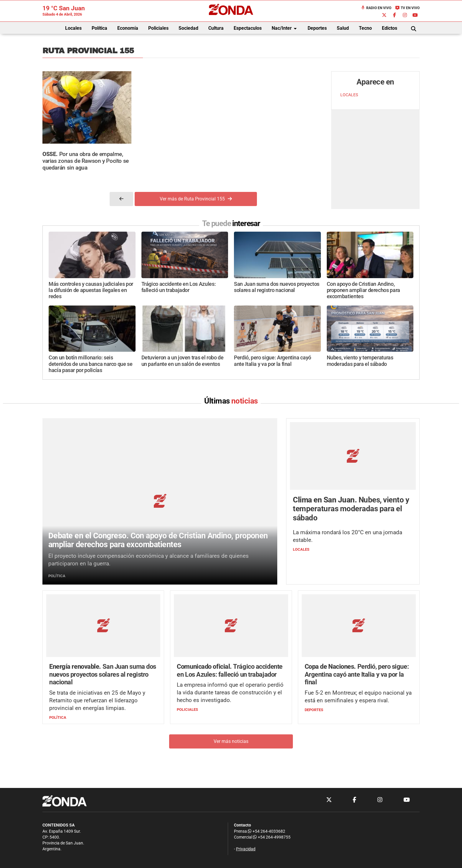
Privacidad (246, 849)
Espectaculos (248, 28)
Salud (343, 28)
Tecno (365, 28)
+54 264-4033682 (267, 831)
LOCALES (349, 95)
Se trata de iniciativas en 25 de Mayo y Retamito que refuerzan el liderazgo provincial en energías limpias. (97, 701)
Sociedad (188, 28)
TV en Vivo (407, 8)
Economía (128, 28)
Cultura (216, 28)
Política (99, 28)
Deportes (317, 28)
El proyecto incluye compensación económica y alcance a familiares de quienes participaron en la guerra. (148, 560)
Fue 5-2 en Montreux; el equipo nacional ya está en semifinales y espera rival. (358, 697)
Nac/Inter (285, 29)
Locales (73, 28)
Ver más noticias (231, 741)
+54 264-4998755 (271, 837)
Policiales (158, 28)
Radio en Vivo (376, 8)
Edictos (390, 28)
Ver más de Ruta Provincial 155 (196, 199)
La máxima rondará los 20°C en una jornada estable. (348, 536)
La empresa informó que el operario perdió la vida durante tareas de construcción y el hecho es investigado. (230, 693)
